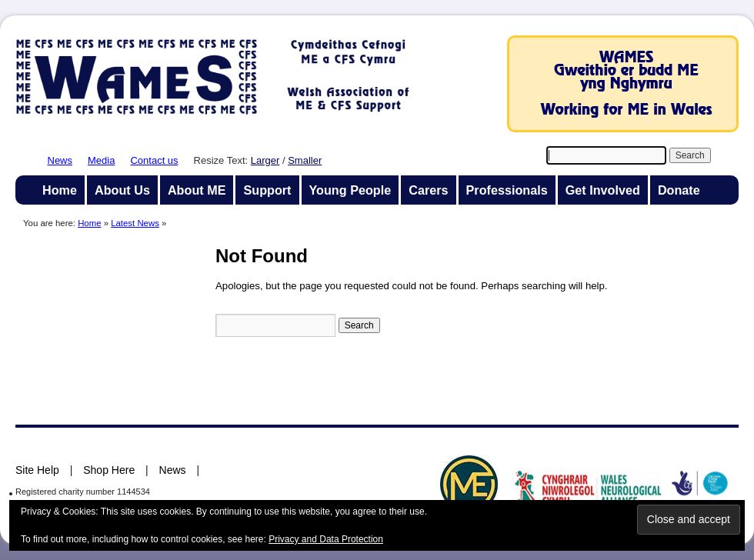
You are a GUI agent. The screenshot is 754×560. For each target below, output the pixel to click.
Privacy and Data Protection (326, 539)
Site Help (37, 470)
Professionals (507, 190)
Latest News (135, 223)
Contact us (154, 160)
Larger (265, 160)
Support (267, 190)
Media (101, 160)
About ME (197, 190)
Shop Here (109, 470)
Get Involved (603, 190)
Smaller (305, 160)
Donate (679, 190)
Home (60, 190)
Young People (350, 190)
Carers (428, 190)
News (60, 160)
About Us (122, 190)
